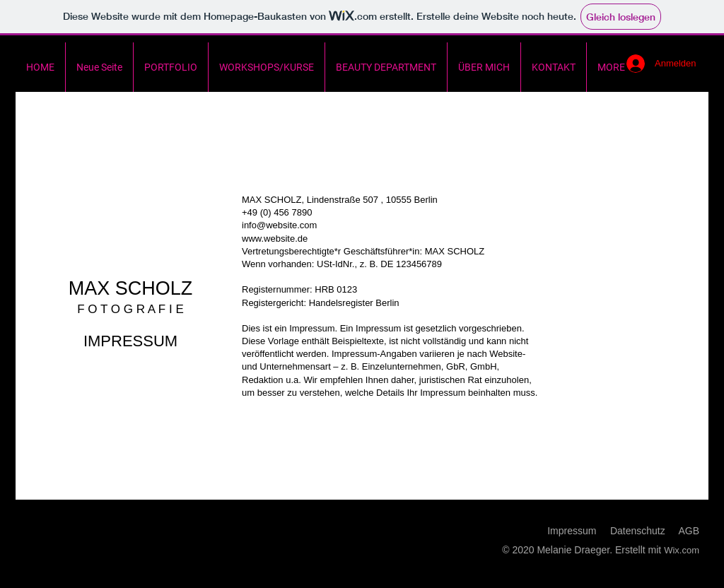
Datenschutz (638, 531)
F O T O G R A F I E (130, 309)
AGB (689, 531)
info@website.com (279, 225)
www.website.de (275, 239)
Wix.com (682, 550)
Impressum (572, 531)
